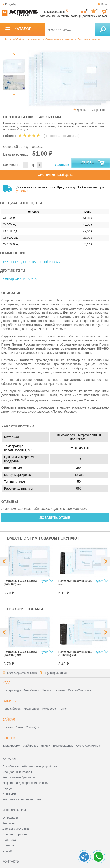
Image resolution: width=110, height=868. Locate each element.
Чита (20, 727)
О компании (48, 16)
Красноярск (31, 709)
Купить (92, 163)
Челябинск (31, 690)
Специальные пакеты (59, 39)
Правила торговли (15, 834)
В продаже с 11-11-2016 (20, 279)
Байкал (9, 719)
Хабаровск (31, 746)
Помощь (76, 16)
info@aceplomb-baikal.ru (22, 673)
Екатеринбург (12, 690)
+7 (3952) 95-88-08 (55, 12)
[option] (48, 79)
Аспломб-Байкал (15, 39)
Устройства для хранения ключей (26, 783)
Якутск (45, 746)
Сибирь (9, 701)
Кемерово (49, 709)
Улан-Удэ (32, 727)
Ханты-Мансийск (80, 690)
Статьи (7, 851)
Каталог (36, 39)
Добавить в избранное (91, 110)
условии (22, 191)
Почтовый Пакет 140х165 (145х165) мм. (21, 583)
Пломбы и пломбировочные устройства (30, 766)
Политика (9, 840)
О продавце (11, 818)
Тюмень (59, 690)
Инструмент (11, 794)
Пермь (47, 690)
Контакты (63, 16)
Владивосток (11, 746)
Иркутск (8, 727)
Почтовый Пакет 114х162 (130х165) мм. (75, 654)
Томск (63, 709)
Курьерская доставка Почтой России (32, 262)
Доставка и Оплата (16, 829)
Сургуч (7, 788)
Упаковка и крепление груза (22, 799)
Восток (9, 738)
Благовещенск (63, 746)
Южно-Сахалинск (88, 746)
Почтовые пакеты (88, 39)
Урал (7, 683)
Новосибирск (12, 709)
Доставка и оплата (95, 16)
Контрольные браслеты (19, 777)
